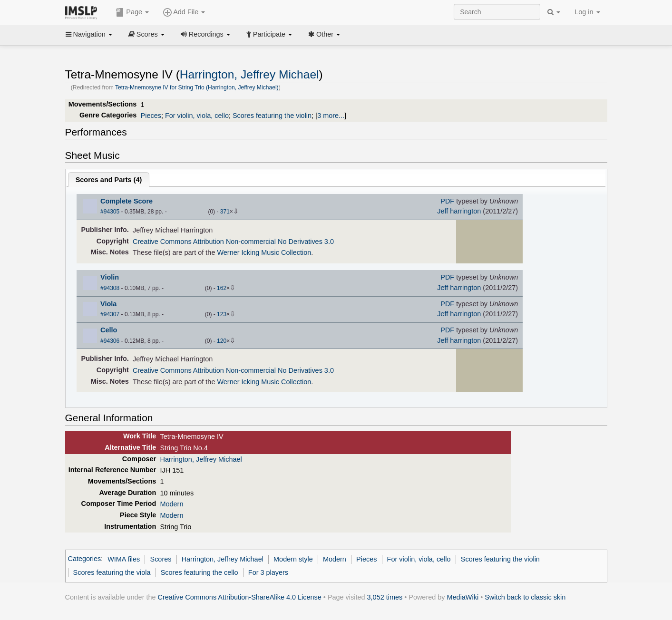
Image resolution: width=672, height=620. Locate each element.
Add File (184, 12)
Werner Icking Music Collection (264, 252)
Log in (587, 12)
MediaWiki (463, 597)
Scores (146, 34)
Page (132, 12)
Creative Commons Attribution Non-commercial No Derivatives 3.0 (233, 242)
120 (222, 341)
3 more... (331, 116)
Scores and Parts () (109, 180)
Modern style (293, 559)
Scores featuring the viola (112, 572)
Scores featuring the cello (200, 572)
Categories (85, 559)
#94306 (110, 341)
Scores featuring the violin (272, 116)
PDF (447, 201)
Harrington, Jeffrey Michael (249, 74)
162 (222, 288)
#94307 (110, 314)
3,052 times (385, 597)
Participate (269, 34)
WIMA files (124, 559)
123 (222, 314)
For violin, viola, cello (197, 116)
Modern (171, 504)
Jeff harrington (459, 211)
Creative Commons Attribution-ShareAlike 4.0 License (240, 597)
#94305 (110, 212)
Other (324, 34)
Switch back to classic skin (525, 597)
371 (225, 212)
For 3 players (268, 572)
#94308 (110, 288)
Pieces (151, 116)
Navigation (89, 34)
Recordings (205, 34)
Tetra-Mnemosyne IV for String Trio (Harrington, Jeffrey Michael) (197, 87)
